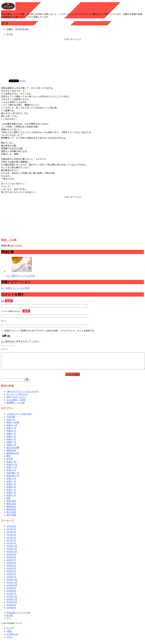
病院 (9, 501)
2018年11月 (12, 602)
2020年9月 (11, 558)
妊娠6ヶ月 (11, 440)
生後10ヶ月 (12, 468)
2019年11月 (12, 586)
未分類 (10, 34)
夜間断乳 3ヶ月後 (16, 406)
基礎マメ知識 (13, 426)
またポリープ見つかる (17, 397)
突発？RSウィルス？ (16, 400)
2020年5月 (11, 569)
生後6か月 (11, 490)
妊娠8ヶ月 (11, 445)
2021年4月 (11, 538)
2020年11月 (12, 552)
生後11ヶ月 (12, 470)
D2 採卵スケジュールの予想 (21, 276)
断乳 (9, 459)
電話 (9, 634)
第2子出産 (11, 515)
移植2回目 (11, 504)
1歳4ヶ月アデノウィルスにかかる (22, 395)
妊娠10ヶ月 (12, 428)
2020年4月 (11, 572)
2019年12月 (12, 583)
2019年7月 (11, 597)
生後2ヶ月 (11, 482)
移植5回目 (11, 513)
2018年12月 (12, 600)
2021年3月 (11, 541)
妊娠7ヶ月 (11, 442)
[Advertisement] (72, 59)
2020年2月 (11, 577)
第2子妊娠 (11, 518)
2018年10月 (12, 605)
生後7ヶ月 (11, 493)
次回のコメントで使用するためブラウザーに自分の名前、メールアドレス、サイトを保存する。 (50, 331)
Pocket (23, 81)
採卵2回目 (11, 454)
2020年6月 (11, 566)
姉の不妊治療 (13, 451)
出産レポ (11, 423)
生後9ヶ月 (11, 499)
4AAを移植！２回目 (16, 403)
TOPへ (10, 640)
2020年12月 (12, 549)
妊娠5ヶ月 (11, 437)
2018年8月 (11, 611)
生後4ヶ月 (11, 487)
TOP (18, 616)
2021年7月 (11, 532)
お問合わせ (12, 638)
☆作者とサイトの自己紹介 (19, 417)
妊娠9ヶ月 (11, 448)
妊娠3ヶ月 (11, 431)
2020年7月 (11, 563)
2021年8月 (11, 530)
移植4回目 (11, 510)
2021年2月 (11, 544)
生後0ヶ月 (11, 465)
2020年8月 (11, 560)
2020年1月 (11, 580)
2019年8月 (11, 594)
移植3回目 (11, 507)
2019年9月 (11, 591)
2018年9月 (11, 608)
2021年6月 (11, 535)
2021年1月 (11, 546)
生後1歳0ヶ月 (13, 476)
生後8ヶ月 (11, 496)
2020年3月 (11, 574)
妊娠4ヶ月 (11, 434)
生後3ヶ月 (11, 484)
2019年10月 (12, 588)
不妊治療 (11, 420)
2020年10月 (12, 555)
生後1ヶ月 (11, 473)
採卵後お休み (13, 456)
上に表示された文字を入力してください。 (21, 341)
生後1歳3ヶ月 (13, 479)
